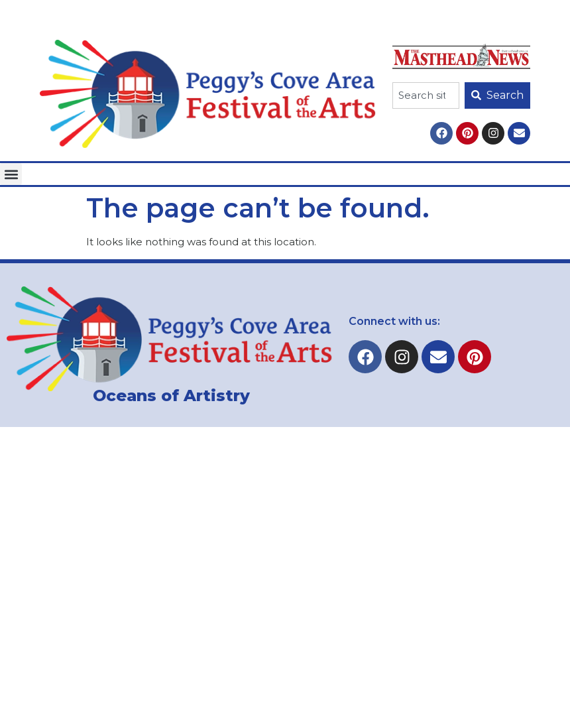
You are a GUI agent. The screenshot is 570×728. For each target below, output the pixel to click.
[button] (11, 174)
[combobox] (426, 95)
